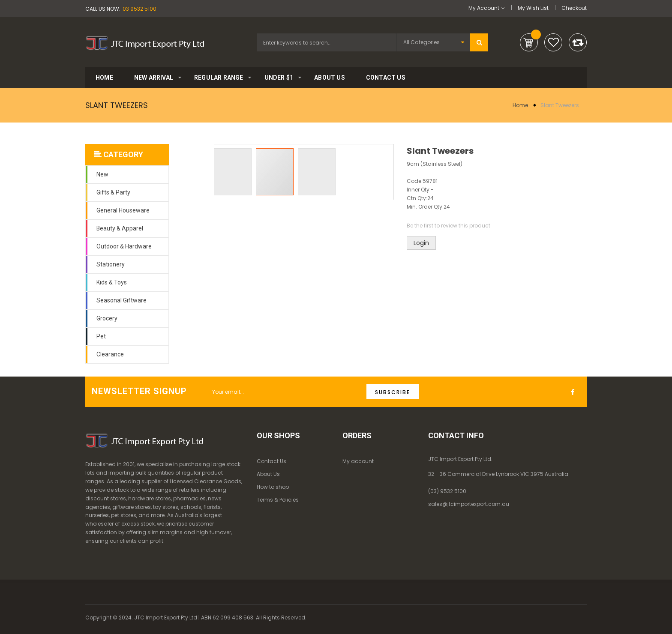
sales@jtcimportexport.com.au (469, 504)
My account (358, 461)
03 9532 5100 (139, 9)
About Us (268, 474)
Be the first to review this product (448, 226)
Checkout (574, 8)
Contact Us (271, 461)
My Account (484, 8)
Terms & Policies (278, 500)
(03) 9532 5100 (447, 491)
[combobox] (326, 42)
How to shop (273, 487)
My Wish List (533, 8)
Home (520, 105)
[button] (235, 172)
